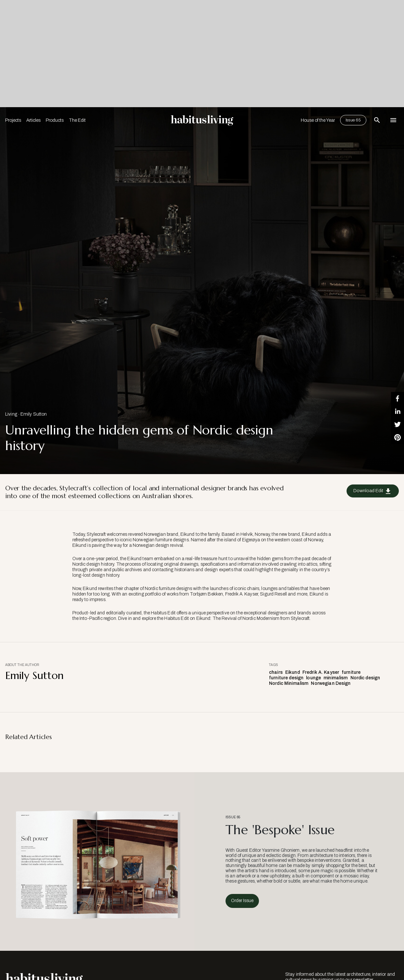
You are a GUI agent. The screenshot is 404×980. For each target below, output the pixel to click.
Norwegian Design (331, 683)
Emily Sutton (34, 414)
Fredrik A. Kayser (321, 672)
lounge (313, 678)
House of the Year (318, 120)
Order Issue (242, 901)
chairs (276, 672)
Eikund (293, 672)
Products (55, 120)
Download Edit (373, 491)
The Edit (77, 120)
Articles (33, 120)
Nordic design (365, 678)
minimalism (336, 678)
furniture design (286, 678)
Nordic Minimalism (289, 683)
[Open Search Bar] (377, 120)
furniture (351, 672)
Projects (13, 120)
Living (11, 414)
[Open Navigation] (393, 120)
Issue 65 (353, 120)
